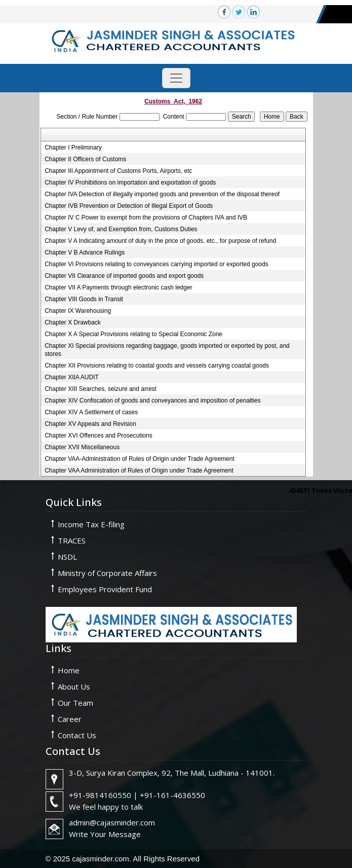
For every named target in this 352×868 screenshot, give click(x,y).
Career (70, 719)
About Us (74, 686)
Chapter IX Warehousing (78, 311)
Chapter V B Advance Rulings (85, 252)
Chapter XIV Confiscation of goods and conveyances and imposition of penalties (152, 401)
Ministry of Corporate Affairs (107, 573)
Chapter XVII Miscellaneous (82, 447)
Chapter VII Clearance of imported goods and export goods (124, 276)
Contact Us (77, 735)
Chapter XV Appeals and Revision (90, 424)
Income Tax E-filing (91, 524)
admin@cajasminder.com (112, 822)
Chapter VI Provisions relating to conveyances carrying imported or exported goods (157, 264)
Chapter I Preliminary (73, 148)
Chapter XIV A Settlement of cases (91, 412)
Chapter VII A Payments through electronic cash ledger (119, 287)
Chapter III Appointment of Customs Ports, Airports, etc (118, 171)
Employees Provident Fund (105, 589)
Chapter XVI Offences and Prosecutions (99, 436)
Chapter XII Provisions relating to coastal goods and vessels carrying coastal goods (157, 366)
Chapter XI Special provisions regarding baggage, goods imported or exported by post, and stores (167, 350)
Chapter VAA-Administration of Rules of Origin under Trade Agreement (140, 459)
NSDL (67, 557)
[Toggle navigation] (176, 78)
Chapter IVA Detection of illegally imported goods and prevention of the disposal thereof (162, 194)
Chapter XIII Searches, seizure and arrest (101, 389)
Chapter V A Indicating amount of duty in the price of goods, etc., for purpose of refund (160, 241)
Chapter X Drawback (73, 322)
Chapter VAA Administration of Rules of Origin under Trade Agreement (139, 471)
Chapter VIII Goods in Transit (84, 299)
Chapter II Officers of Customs (85, 159)
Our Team (75, 703)
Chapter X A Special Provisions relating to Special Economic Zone (133, 334)
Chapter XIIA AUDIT (72, 377)
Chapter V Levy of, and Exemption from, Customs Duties (121, 229)
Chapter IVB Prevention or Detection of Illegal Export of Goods (129, 206)
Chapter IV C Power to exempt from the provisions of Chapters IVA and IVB (146, 218)
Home (69, 670)
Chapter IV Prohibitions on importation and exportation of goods (130, 183)
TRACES (72, 540)
